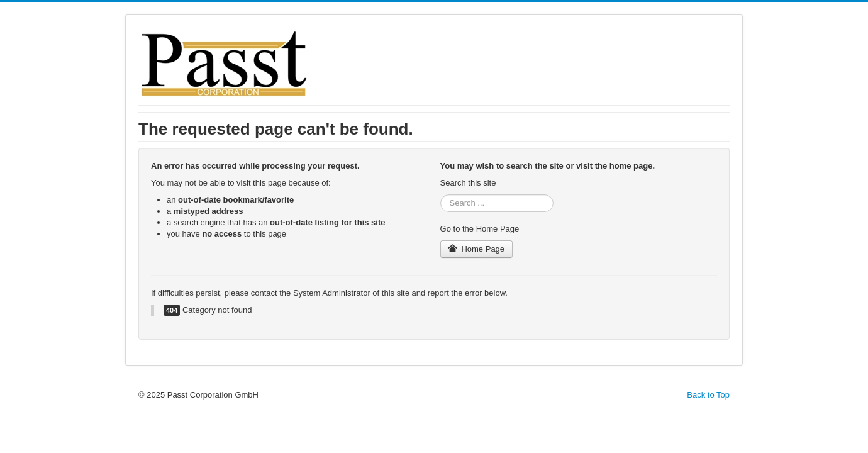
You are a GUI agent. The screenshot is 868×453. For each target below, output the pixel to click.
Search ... (441, 195)
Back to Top (708, 395)
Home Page (477, 249)
